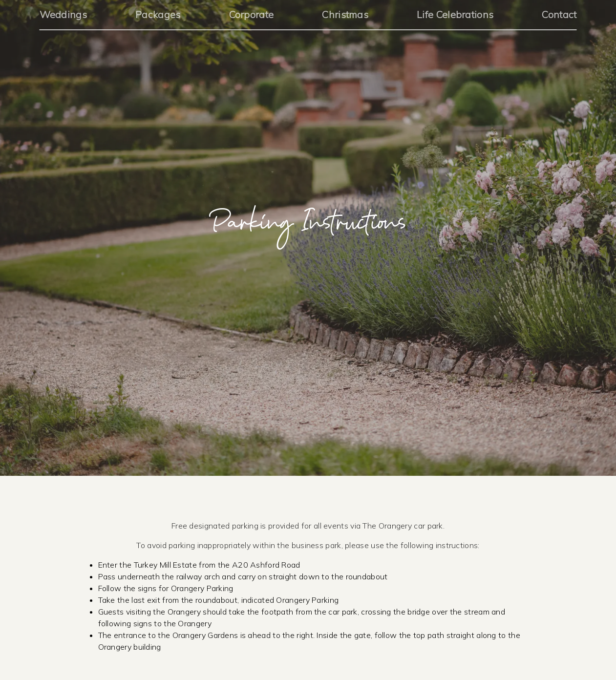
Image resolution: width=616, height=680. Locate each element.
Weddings (63, 14)
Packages (158, 14)
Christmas (345, 14)
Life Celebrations (455, 14)
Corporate (252, 14)
